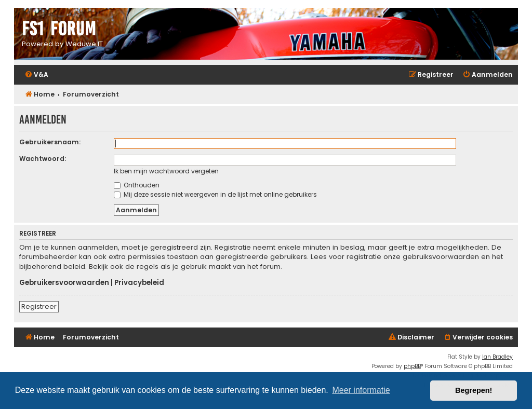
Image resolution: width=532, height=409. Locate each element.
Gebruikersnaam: (50, 142)
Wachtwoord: (43, 159)
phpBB (412, 366)
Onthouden (137, 185)
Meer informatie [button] (361, 390)
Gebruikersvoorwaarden (64, 283)
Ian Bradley (497, 357)
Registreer (39, 306)
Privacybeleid (139, 283)
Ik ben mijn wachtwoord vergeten (166, 171)
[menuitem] (36, 75)
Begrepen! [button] (474, 390)
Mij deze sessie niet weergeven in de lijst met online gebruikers (215, 194)
